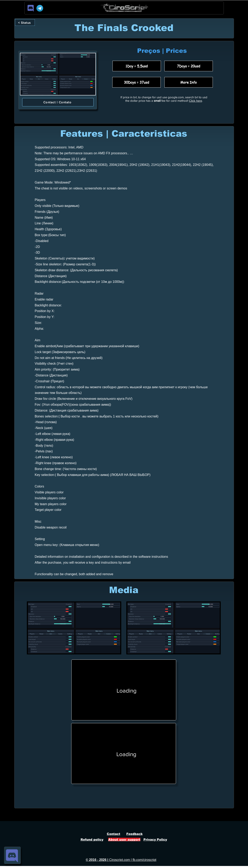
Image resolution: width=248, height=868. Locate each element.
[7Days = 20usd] (189, 66)
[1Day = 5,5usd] (137, 66)
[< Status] (25, 23)
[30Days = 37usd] (137, 82)
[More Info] (189, 82)
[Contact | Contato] (58, 102)
